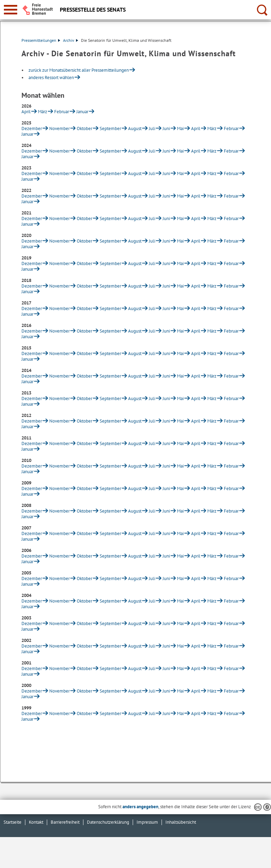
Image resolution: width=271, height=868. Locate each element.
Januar (82, 112)
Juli (152, 128)
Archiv (71, 40)
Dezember (32, 128)
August (135, 128)
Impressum (147, 822)
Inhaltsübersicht (181, 822)
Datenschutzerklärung (108, 822)
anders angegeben (140, 807)
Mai (180, 128)
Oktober (84, 128)
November (59, 128)
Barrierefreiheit (65, 822)
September (110, 128)
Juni (166, 128)
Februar (62, 112)
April (26, 112)
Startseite (12, 822)
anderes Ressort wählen (51, 78)
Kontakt (36, 822)
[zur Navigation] (11, 10)
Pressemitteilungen (41, 40)
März (43, 112)
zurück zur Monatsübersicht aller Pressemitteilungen (79, 70)
